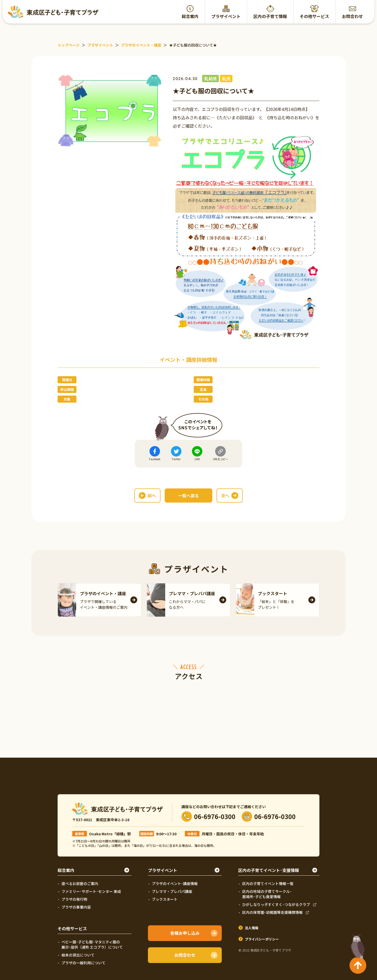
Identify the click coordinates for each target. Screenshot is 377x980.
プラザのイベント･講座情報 (175, 883)
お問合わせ (352, 16)
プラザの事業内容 (76, 907)
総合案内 (190, 16)
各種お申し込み (185, 933)
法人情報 (252, 928)
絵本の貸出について (78, 955)
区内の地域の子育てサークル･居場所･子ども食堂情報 (267, 894)
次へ (225, 495)
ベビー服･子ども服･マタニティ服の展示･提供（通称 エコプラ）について (92, 944)
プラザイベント (226, 16)
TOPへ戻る (357, 944)
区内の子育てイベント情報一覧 (268, 883)
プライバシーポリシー (262, 939)
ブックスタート (165, 899)
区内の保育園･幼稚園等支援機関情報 (272, 912)
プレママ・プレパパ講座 (172, 891)
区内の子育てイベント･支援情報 (269, 870)
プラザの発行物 (74, 899)
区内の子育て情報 (270, 16)
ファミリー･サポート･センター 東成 (91, 891)
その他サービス (314, 16)
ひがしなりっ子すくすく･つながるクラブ (276, 904)
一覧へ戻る (188, 495)
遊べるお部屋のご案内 (80, 883)
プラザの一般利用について (84, 963)
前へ (152, 495)
